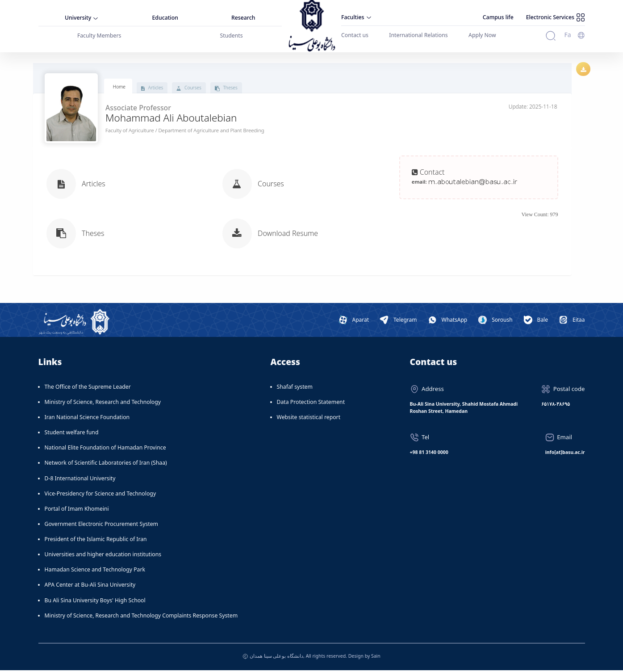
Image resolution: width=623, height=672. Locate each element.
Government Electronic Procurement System (102, 526)
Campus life (498, 17)
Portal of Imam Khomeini (77, 510)
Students (232, 36)
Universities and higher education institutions (103, 556)
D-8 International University (80, 480)
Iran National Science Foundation (87, 419)
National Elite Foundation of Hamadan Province (105, 449)
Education (165, 18)
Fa (567, 35)
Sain (376, 657)
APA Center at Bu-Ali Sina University (90, 586)
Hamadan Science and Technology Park (95, 571)
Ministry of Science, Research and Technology (103, 404)
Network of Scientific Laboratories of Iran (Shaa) (106, 464)
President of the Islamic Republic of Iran (96, 541)
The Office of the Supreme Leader (88, 388)
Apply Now (482, 35)
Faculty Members (99, 36)
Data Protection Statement (311, 404)
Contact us (355, 35)
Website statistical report (309, 419)
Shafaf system (295, 388)
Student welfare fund (72, 434)
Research (243, 18)
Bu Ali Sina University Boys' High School (95, 602)
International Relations (418, 35)
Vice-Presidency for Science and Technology (100, 495)
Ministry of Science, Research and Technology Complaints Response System (141, 617)
